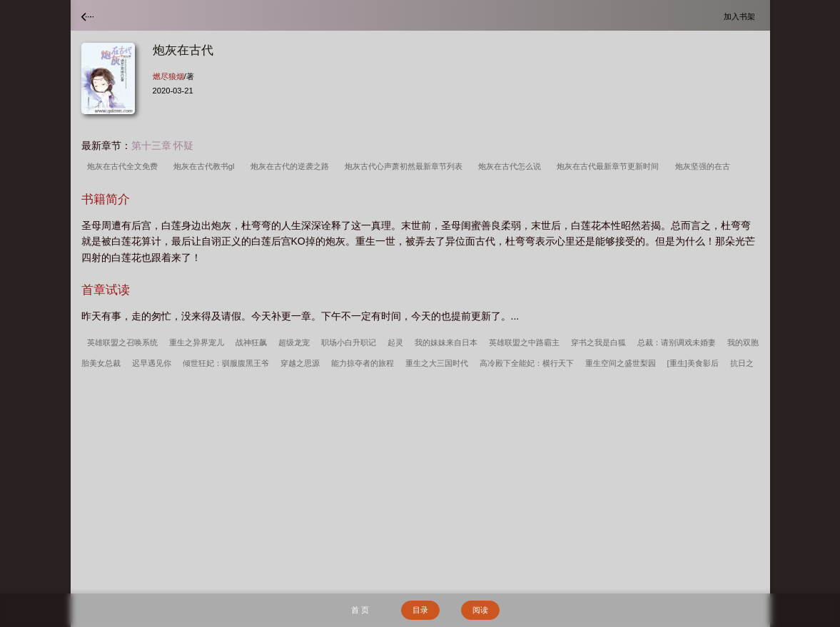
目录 (420, 610)
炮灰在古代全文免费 (125, 166)
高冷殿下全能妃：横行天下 (527, 363)
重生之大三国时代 (437, 363)
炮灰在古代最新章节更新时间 (610, 166)
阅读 (480, 610)
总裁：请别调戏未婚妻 (677, 342)
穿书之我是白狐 (598, 342)
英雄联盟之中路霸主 (524, 342)
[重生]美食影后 (693, 363)
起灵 (395, 342)
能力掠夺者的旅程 (363, 363)
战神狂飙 (251, 342)
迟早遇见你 (152, 363)
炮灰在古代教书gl (206, 166)
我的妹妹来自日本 (446, 342)
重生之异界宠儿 (197, 342)
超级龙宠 (294, 342)
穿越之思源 (300, 363)
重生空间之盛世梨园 (621, 363)
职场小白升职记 (349, 342)
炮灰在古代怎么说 (512, 166)
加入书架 (742, 16)
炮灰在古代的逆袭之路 (292, 166)
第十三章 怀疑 (163, 146)
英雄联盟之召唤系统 (122, 342)
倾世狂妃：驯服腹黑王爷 (226, 363)
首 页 (360, 610)
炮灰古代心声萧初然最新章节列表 (406, 166)
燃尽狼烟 (168, 76)
